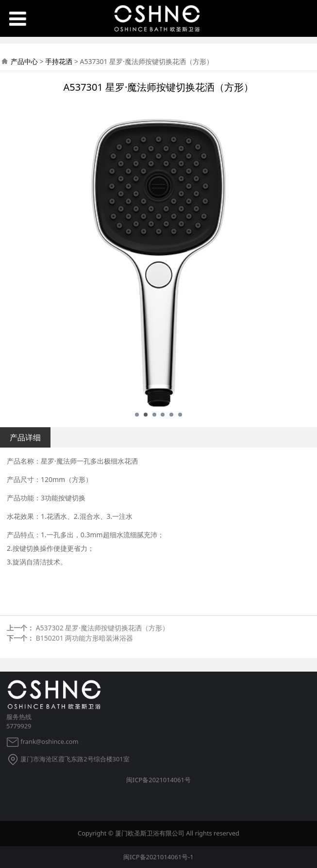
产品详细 (25, 437)
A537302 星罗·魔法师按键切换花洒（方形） (102, 628)
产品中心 (24, 61)
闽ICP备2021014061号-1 (158, 857)
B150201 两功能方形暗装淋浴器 (85, 638)
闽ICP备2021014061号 (158, 780)
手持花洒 (59, 61)
